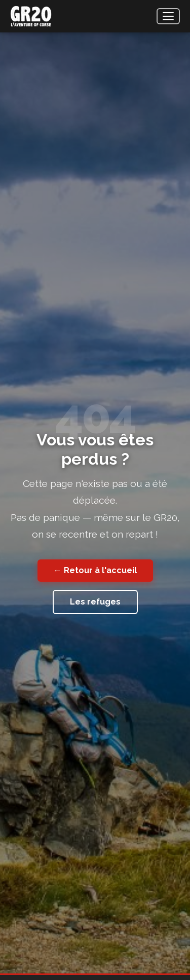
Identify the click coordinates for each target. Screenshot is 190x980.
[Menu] (168, 16)
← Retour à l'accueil (95, 570)
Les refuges (95, 602)
